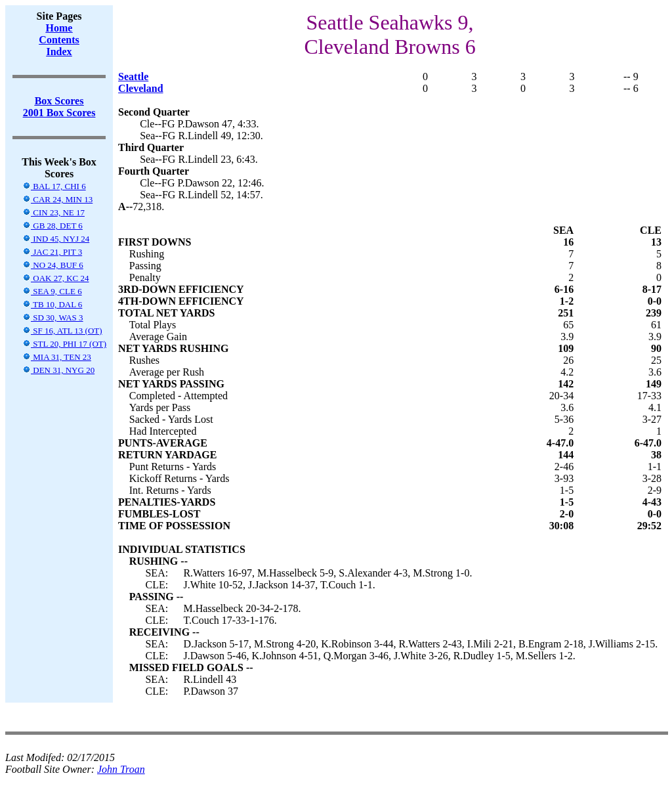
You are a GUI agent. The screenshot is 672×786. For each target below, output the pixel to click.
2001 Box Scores (59, 113)
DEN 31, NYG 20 (58, 370)
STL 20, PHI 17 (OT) (64, 344)
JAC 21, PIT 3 (52, 252)
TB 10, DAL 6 (52, 304)
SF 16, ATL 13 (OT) (62, 331)
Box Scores (59, 101)
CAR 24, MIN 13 (57, 199)
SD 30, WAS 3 (53, 317)
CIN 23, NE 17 (53, 212)
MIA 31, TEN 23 (57, 357)
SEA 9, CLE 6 (52, 291)
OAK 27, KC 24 (55, 278)
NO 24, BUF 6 (53, 265)
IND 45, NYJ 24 (56, 239)
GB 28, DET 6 (52, 226)
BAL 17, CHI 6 (54, 186)
